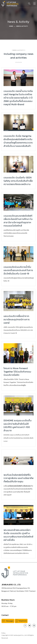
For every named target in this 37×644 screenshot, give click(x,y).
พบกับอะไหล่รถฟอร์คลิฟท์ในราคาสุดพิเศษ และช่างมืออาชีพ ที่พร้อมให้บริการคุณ (18, 478)
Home (11, 26)
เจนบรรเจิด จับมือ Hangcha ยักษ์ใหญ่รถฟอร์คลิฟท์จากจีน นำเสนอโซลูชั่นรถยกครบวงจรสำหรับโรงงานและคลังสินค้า (18, 141)
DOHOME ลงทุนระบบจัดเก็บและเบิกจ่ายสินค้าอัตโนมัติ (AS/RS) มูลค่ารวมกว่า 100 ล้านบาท (18, 425)
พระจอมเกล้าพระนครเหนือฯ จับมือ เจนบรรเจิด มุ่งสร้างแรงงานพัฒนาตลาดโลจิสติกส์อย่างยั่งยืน (18, 535)
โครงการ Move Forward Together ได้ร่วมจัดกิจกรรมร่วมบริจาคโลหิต (17, 372)
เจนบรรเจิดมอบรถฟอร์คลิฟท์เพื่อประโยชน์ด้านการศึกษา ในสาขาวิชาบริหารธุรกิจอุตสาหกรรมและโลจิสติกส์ (18, 221)
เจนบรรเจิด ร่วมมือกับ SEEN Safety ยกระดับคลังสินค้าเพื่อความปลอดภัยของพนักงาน (18, 181)
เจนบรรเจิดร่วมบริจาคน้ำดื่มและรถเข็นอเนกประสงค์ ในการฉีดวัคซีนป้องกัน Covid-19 (18, 270)
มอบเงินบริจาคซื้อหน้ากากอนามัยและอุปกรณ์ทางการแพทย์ (17, 319)
